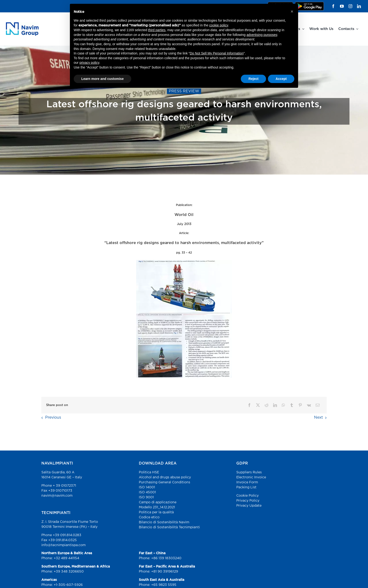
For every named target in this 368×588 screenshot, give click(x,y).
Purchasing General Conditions (165, 482)
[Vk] (309, 405)
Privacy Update (249, 506)
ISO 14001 (147, 487)
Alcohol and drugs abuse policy (165, 477)
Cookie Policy (247, 496)
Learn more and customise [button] (102, 79)
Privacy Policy (248, 501)
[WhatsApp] (283, 405)
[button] (292, 11)
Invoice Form (247, 482)
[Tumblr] (292, 405)
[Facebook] (249, 405)
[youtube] (342, 6)
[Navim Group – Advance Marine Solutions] (22, 24)
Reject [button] (253, 79)
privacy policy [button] (89, 63)
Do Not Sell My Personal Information (217, 53)
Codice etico (149, 517)
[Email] (318, 405)
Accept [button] (281, 79)
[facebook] (333, 6)
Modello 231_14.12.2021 (157, 507)
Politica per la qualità (156, 512)
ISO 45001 (147, 492)
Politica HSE (149, 472)
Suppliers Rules (249, 472)
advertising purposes (262, 35)
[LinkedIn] (275, 405)
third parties (157, 30)
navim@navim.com (57, 496)
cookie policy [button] (219, 25)
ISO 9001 (146, 497)
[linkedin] (359, 6)
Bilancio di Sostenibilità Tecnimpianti (169, 527)
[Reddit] (266, 405)
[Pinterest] (300, 405)
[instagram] (350, 6)
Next (318, 418)
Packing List (246, 487)
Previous (53, 418)
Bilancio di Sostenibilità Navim (164, 522)
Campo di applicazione (158, 502)
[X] (258, 405)
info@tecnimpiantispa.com (63, 545)
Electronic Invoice (251, 477)
